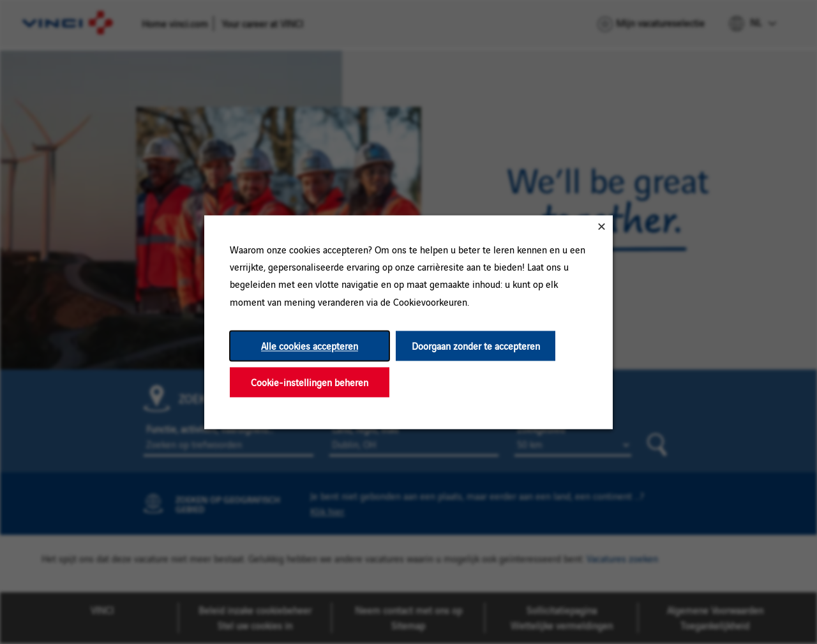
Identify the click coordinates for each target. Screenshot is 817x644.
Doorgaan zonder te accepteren (476, 346)
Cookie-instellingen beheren (310, 382)
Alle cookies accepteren (310, 346)
